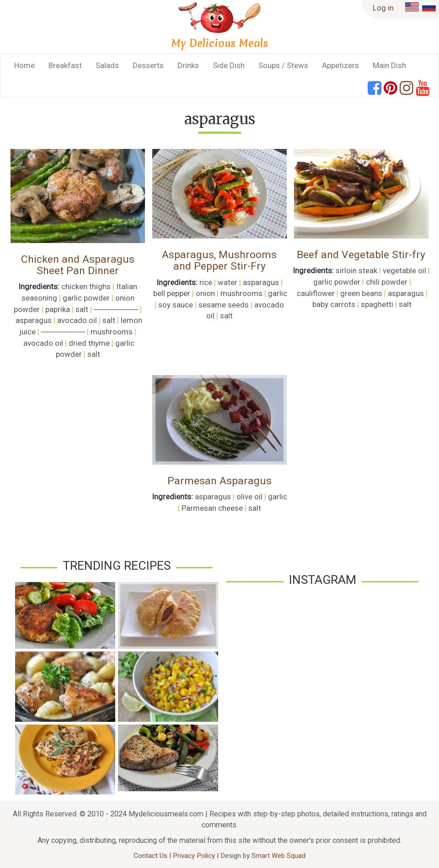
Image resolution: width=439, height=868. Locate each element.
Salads (107, 65)
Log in (383, 8)
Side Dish (229, 65)
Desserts (148, 65)
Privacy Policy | (197, 856)
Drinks (188, 65)
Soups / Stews (283, 65)
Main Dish (389, 65)
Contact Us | (153, 856)
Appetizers (340, 65)
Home (24, 65)
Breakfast (65, 65)
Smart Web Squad (278, 856)
